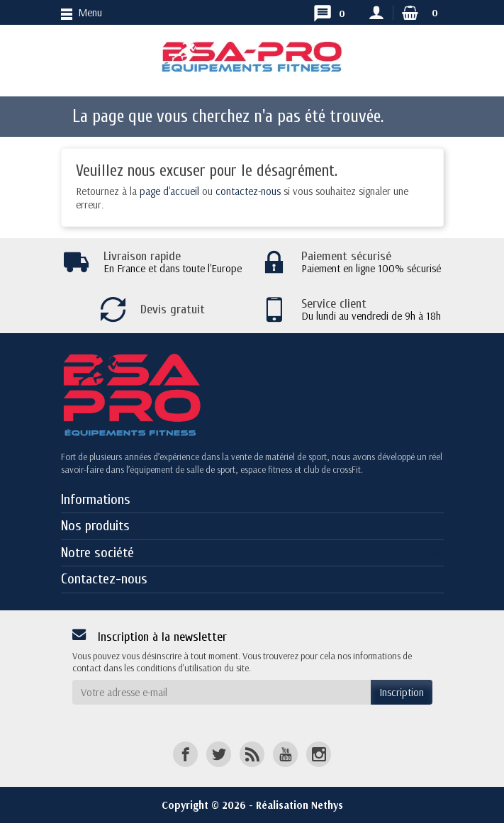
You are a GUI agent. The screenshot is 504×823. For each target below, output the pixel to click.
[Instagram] (319, 754)
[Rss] (252, 754)
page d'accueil (169, 191)
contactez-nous (248, 191)
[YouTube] (285, 754)
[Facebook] (185, 754)
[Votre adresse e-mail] (222, 693)
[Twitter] (219, 754)
